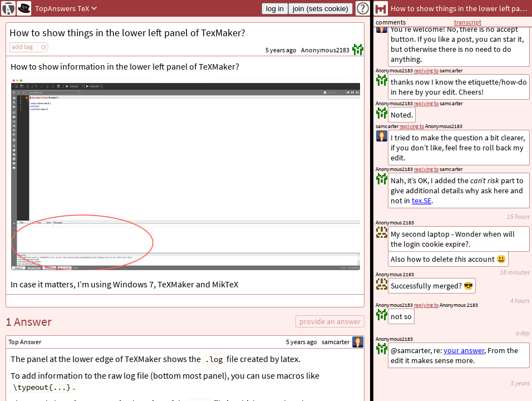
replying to (426, 305)
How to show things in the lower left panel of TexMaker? (127, 33)
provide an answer (330, 321)
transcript (468, 22)
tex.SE (422, 200)
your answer (464, 350)
